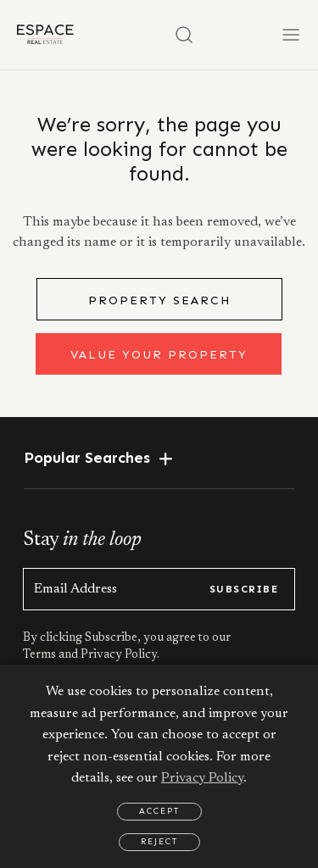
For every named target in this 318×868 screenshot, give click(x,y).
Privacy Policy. (119, 655)
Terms (41, 655)
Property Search (159, 300)
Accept (159, 811)
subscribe (244, 589)
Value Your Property (159, 355)
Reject (159, 842)
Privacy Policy (202, 778)
